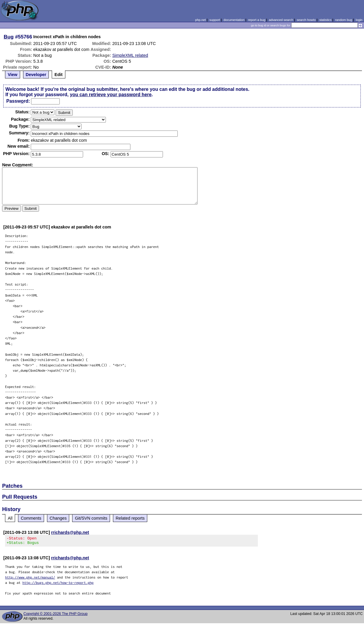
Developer (36, 75)
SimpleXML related (130, 55)
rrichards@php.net (70, 532)
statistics (325, 20)
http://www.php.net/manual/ (30, 579)
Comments (31, 518)
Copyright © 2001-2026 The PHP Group (55, 616)
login (359, 20)
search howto (306, 20)
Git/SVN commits (91, 518)
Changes (58, 518)
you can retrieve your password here (111, 95)
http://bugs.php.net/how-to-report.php (58, 584)
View (13, 75)
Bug (9, 37)
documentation (234, 20)
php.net (200, 20)
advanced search (281, 20)
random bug (344, 20)
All (10, 518)
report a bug (257, 20)
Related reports (130, 518)
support (215, 20)
